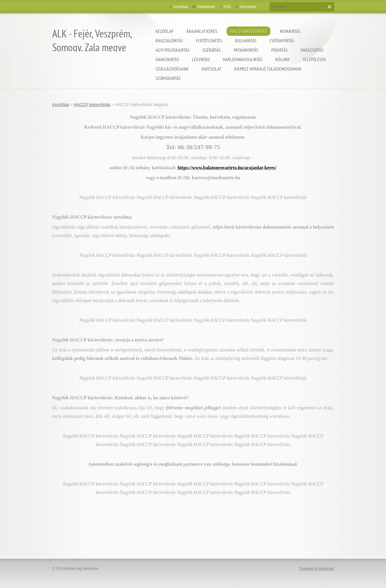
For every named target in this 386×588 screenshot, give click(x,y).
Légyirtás (201, 59)
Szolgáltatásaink (172, 69)
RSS (227, 7)
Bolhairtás (246, 41)
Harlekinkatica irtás (243, 59)
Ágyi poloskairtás (173, 50)
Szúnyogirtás (168, 78)
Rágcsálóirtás (169, 41)
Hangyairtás (167, 59)
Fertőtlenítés (209, 41)
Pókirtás (279, 50)
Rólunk (283, 59)
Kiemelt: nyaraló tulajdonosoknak (268, 69)
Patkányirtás (246, 50)
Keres (328, 7)
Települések (314, 59)
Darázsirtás (312, 50)
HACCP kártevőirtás (248, 31)
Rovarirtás (290, 31)
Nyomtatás (248, 7)
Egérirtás (212, 50)
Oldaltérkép (206, 7)
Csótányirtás (282, 41)
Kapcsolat (211, 69)
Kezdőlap (165, 31)
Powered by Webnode (317, 569)
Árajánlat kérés (202, 31)
